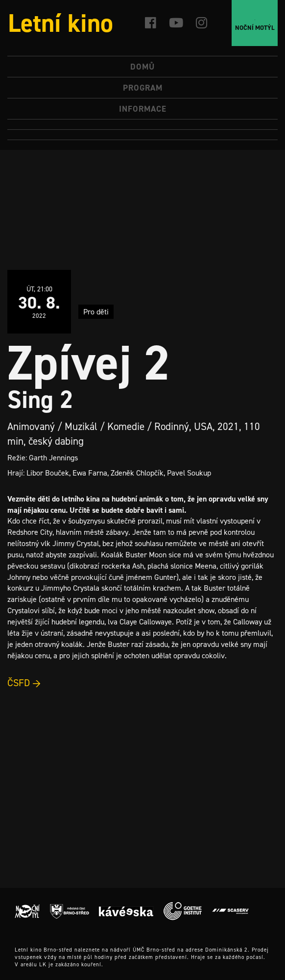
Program (143, 88)
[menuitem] (142, 125)
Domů (142, 67)
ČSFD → (24, 683)
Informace (143, 109)
